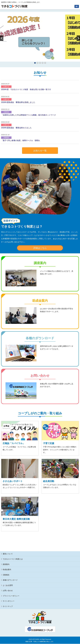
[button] (2, 38)
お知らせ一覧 (40, 151)
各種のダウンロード (10, 580)
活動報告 (6, 112)
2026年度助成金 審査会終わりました (16, 128)
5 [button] (45, 63)
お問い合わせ (8, 591)
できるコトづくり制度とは (13, 559)
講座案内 (6, 564)
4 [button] (43, 63)
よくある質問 (8, 585)
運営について (8, 554)
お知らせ (6, 87)
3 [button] (40, 63)
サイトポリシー (9, 601)
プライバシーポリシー (11, 596)
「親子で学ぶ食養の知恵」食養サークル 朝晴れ (21, 140)
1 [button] (35, 63)
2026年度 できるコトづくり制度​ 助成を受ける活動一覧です (26, 89)
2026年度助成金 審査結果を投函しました (18, 102)
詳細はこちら (40, 248)
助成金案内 (7, 569)
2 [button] (38, 63)
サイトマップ (8, 606)
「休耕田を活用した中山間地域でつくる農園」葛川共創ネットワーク (29, 115)
